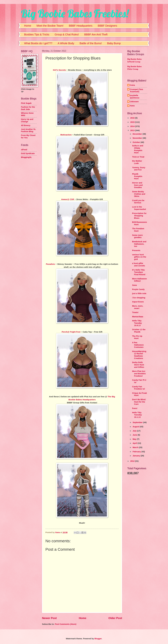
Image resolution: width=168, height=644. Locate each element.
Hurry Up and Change (27, 120)
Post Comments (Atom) (66, 624)
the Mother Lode (137, 162)
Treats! (135, 312)
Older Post (115, 618)
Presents (136, 250)
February (137, 452)
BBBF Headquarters (81, 26)
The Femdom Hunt (138, 230)
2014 (133, 126)
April (135, 443)
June (135, 435)
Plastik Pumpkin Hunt (137, 176)
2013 (133, 130)
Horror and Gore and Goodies (137, 185)
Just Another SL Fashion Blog (28, 130)
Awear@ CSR (68, 199)
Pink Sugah (26, 103)
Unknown (134, 102)
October (137, 142)
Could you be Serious (138, 202)
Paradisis (50, 264)
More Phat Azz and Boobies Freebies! (139, 374)
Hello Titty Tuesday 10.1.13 (137, 415)
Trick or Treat (138, 157)
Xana (132, 106)
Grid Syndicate (28, 153)
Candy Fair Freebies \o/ (139, 388)
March (136, 447)
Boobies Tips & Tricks (37, 34)
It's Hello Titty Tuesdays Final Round (139, 272)
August (136, 427)
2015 (133, 122)
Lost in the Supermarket (139, 208)
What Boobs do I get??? (38, 43)
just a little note (139, 293)
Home (28, 26)
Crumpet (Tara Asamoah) (136, 91)
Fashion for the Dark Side (28, 108)
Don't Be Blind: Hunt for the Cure (139, 402)
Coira (132, 85)
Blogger (98, 639)
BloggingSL (26, 157)
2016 (133, 118)
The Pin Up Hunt (137, 337)
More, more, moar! (138, 307)
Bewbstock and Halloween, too (139, 244)
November (138, 138)
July (135, 431)
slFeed (24, 150)
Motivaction (66, 135)
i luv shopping (139, 298)
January (137, 456)
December (137, 134)
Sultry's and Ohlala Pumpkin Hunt (138, 149)
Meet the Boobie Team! (50, 26)
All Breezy (26, 125)
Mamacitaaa (138, 317)
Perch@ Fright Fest (71, 332)
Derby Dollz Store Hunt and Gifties (138, 365)
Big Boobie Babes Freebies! (75, 13)
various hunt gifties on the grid (139, 257)
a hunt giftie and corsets (139, 264)
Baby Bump (114, 43)
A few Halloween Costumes (138, 345)
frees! (135, 408)
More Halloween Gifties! (140, 280)
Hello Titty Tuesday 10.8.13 (137, 323)
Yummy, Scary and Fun (139, 169)
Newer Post (49, 618)
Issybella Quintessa (135, 97)
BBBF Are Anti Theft (96, 34)
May (135, 439)
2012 (133, 461)
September (138, 422)
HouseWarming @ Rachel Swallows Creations (139, 355)
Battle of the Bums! (91, 43)
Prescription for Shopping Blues (139, 216)
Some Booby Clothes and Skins (139, 194)
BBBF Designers (107, 26)
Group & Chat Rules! (67, 34)
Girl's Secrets (59, 70)
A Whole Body (66, 43)
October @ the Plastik (139, 331)
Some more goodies (137, 236)
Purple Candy (138, 289)
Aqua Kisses (138, 302)
